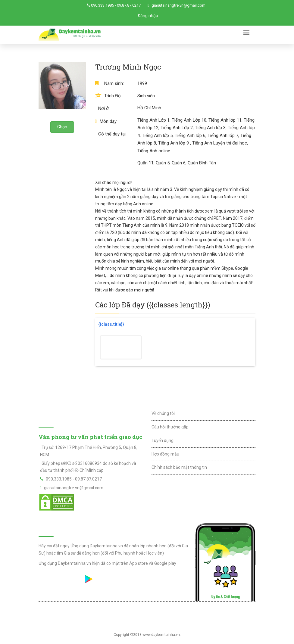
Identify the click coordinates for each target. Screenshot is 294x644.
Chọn (62, 127)
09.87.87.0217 (129, 5)
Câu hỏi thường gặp (170, 427)
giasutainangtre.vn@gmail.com (178, 5)
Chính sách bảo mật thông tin (179, 467)
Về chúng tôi (163, 413)
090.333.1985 (102, 5)
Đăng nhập (148, 16)
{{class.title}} (111, 324)
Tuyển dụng (163, 440)
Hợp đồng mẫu (165, 454)
